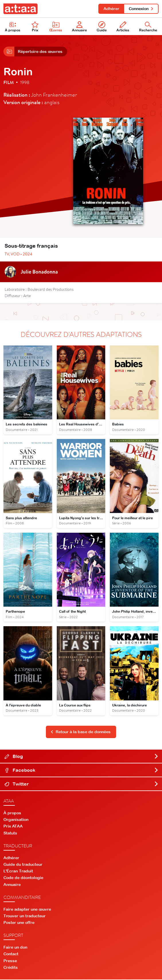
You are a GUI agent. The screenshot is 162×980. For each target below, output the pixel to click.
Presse (10, 961)
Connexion (141, 9)
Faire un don (15, 948)
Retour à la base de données (81, 732)
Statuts (10, 833)
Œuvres (56, 27)
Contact (11, 954)
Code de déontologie (23, 878)
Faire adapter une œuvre (27, 910)
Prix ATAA (13, 827)
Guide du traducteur (23, 865)
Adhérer (111, 9)
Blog (82, 757)
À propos (12, 813)
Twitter (82, 784)
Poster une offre (19, 923)
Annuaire (79, 27)
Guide (102, 27)
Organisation (16, 820)
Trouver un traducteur (25, 916)
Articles (123, 27)
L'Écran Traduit (18, 872)
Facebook (82, 771)
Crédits (11, 968)
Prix (35, 27)
